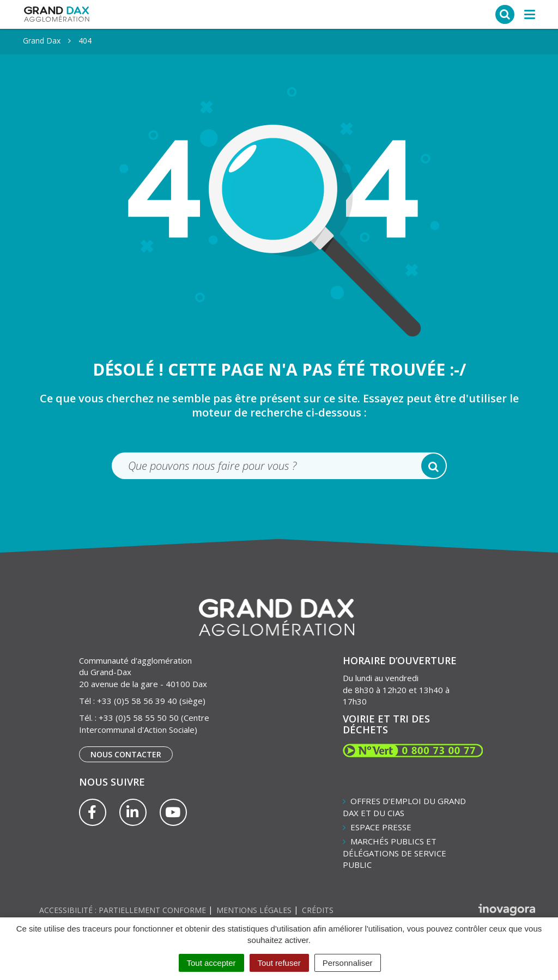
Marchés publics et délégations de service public (395, 853)
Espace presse (381, 827)
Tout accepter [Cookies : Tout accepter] (211, 963)
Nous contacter (126, 754)
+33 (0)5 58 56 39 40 (137, 701)
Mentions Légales (254, 910)
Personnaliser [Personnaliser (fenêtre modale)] (348, 963)
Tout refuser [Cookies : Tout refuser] (279, 963)
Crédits (318, 910)
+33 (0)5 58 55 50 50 (139, 718)
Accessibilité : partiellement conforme (123, 910)
